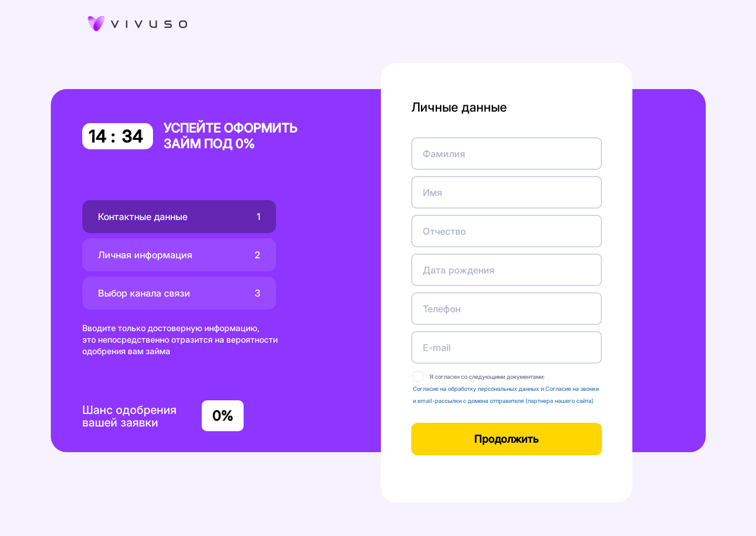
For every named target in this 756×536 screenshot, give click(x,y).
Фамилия (444, 154)
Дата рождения (459, 270)
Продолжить (506, 439)
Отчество (444, 231)
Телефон (442, 309)
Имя (432, 193)
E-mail (437, 348)
